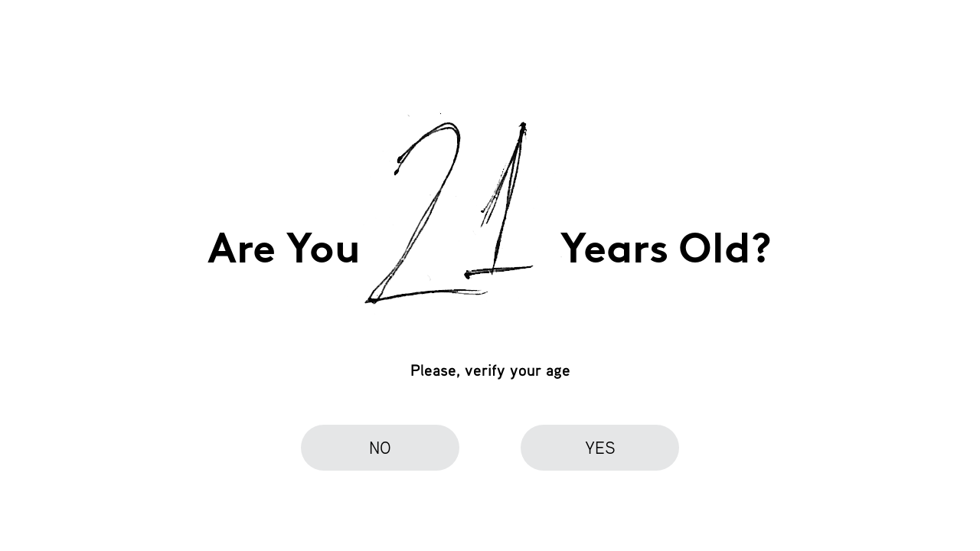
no (380, 447)
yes (600, 447)
